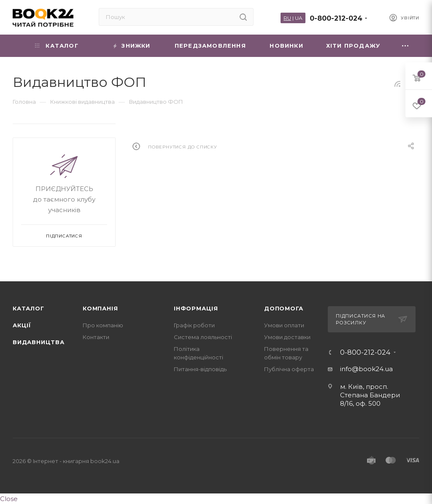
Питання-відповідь (200, 369)
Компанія (100, 308)
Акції (22, 325)
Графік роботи (194, 325)
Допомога (283, 308)
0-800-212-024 (336, 18)
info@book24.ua (366, 369)
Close (9, 499)
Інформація (196, 308)
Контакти (96, 337)
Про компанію (103, 325)
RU (287, 18)
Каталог (28, 308)
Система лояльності (203, 337)
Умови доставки (287, 337)
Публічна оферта (289, 369)
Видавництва (39, 342)
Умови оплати (284, 325)
